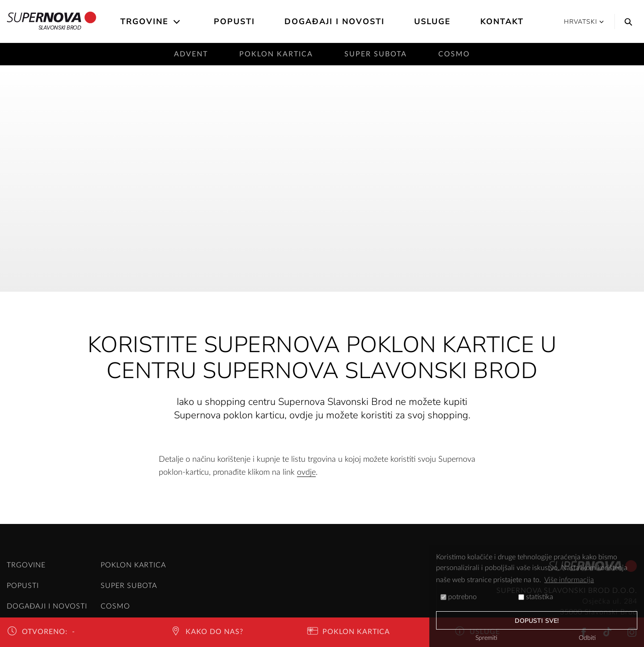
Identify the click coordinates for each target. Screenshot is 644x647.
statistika (536, 597)
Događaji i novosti (335, 21)
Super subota (376, 54)
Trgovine (144, 21)
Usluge (432, 21)
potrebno (459, 597)
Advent (191, 54)
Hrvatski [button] (584, 22)
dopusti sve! (537, 621)
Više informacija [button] (569, 580)
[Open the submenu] (177, 22)
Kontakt (502, 21)
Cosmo (454, 54)
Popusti (234, 21)
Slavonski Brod (52, 21)
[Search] (626, 21)
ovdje (306, 472)
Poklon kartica (276, 54)
